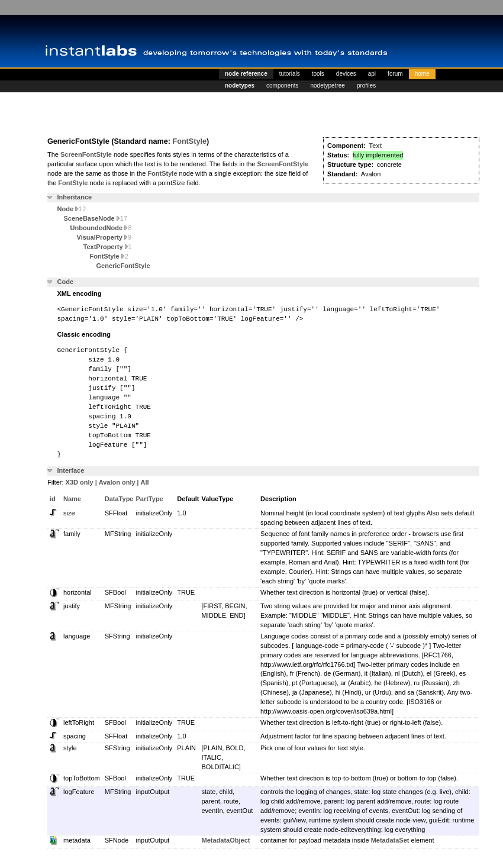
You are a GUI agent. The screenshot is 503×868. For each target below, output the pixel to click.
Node (72, 209)
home (422, 74)
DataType (119, 499)
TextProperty (108, 247)
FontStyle (189, 141)
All (145, 482)
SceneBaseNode (96, 218)
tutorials (290, 74)
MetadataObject (226, 840)
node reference (246, 74)
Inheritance (75, 197)
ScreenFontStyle (86, 154)
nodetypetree (328, 85)
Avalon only (117, 482)
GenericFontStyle (123, 266)
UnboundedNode (101, 228)
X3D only (80, 482)
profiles (366, 85)
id (53, 499)
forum (395, 74)
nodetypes (240, 85)
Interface (71, 470)
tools (318, 74)
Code (66, 282)
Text (375, 146)
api (372, 74)
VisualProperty (104, 237)
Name (72, 499)
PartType (149, 499)
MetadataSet (390, 840)
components (282, 85)
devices (346, 74)
